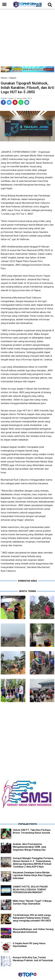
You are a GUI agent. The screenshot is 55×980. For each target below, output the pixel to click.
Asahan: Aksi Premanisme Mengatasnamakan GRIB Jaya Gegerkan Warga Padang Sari (29, 847)
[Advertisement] (27, 39)
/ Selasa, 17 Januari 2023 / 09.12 (20, 98)
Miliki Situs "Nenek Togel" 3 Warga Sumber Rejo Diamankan (32, 902)
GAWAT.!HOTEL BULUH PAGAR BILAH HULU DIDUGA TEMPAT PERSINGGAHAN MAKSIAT (30, 889)
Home (4, 78)
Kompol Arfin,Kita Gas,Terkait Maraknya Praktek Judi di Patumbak (33, 959)
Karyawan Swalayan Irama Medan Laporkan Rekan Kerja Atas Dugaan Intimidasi (32, 875)
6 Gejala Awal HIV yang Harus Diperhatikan (29, 945)
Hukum (13, 78)
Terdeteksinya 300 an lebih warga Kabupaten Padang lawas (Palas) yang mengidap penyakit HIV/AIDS (32, 918)
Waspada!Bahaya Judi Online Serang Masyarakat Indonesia (33, 931)
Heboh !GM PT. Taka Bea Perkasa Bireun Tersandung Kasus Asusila (32, 831)
